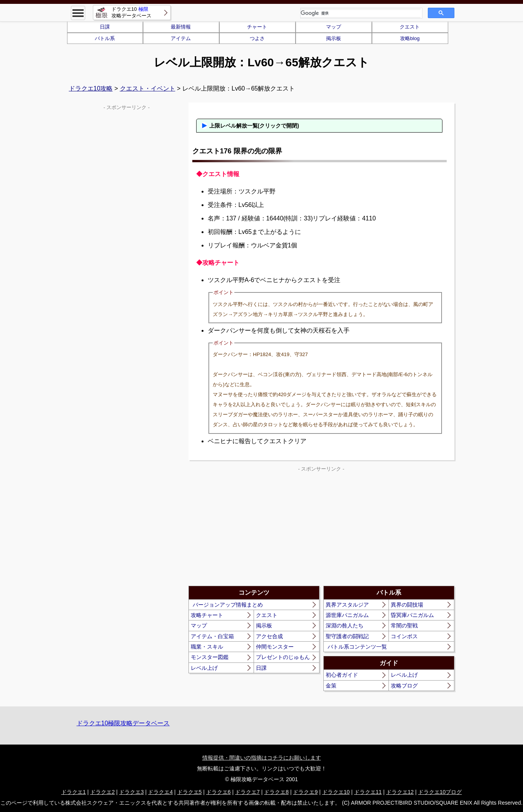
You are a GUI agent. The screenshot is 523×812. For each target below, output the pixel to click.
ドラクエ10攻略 (91, 88)
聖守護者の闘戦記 (347, 636)
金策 (331, 686)
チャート (257, 27)
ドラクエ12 (400, 792)
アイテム (181, 38)
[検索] (361, 13)
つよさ (257, 38)
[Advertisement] (255, 528)
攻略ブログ (404, 686)
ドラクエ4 (160, 792)
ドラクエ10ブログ (440, 792)
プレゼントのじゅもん (283, 657)
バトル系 (105, 38)
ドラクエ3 (131, 792)
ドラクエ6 (219, 792)
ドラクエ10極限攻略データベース (123, 723)
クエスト (410, 27)
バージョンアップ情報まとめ (228, 605)
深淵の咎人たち (345, 625)
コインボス (404, 636)
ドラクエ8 (276, 792)
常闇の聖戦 (404, 625)
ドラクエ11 (368, 792)
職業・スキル (207, 647)
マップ (334, 27)
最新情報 (181, 27)
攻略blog (410, 38)
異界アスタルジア (347, 605)
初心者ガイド (342, 675)
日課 (105, 27)
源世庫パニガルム (347, 615)
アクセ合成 (269, 636)
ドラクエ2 (103, 792)
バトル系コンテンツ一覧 (357, 647)
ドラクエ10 (336, 792)
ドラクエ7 (247, 792)
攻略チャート (207, 615)
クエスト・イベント (148, 88)
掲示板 (334, 38)
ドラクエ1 (74, 792)
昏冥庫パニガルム (412, 615)
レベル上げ (204, 668)
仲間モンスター (275, 647)
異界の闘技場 (407, 605)
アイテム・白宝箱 (212, 636)
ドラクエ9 (305, 792)
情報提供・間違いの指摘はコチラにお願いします (262, 758)
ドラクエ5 (190, 792)
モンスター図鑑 (210, 657)
